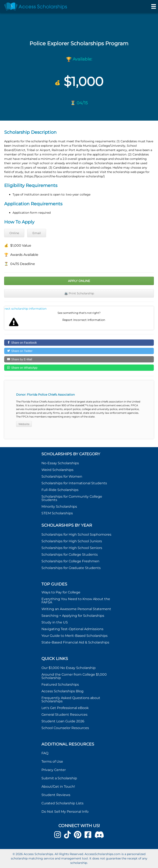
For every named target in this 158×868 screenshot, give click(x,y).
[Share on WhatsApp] (79, 368)
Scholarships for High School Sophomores (76, 534)
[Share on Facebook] (79, 343)
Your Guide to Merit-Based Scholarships (75, 636)
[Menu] (154, 6)
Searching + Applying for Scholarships (73, 616)
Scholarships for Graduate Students (71, 568)
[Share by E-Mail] (79, 359)
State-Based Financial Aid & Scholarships (75, 642)
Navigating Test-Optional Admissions (72, 629)
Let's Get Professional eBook (65, 708)
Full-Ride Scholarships (60, 490)
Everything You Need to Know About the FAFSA (76, 601)
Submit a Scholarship (59, 778)
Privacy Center (54, 770)
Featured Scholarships (61, 684)
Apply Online (79, 281)
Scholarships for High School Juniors (72, 541)
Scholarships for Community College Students (72, 498)
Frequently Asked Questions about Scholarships (71, 700)
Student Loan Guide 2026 (63, 721)
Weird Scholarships (57, 470)
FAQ (45, 753)
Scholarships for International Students (74, 483)
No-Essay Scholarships (60, 463)
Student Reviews (56, 795)
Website (24, 424)
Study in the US (55, 622)
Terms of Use (52, 761)
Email (37, 233)
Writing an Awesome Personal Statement (76, 609)
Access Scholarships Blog (62, 691)
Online (14, 233)
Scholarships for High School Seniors (72, 548)
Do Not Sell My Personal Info (65, 812)
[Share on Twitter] (79, 351)
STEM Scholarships (57, 513)
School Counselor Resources (65, 728)
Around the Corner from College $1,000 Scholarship (74, 676)
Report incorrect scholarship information (26, 309)
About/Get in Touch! (58, 787)
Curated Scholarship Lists (62, 803)
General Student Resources (64, 715)
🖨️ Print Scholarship (79, 293)
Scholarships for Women (62, 476)
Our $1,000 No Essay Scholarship (69, 668)
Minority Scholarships (59, 507)
